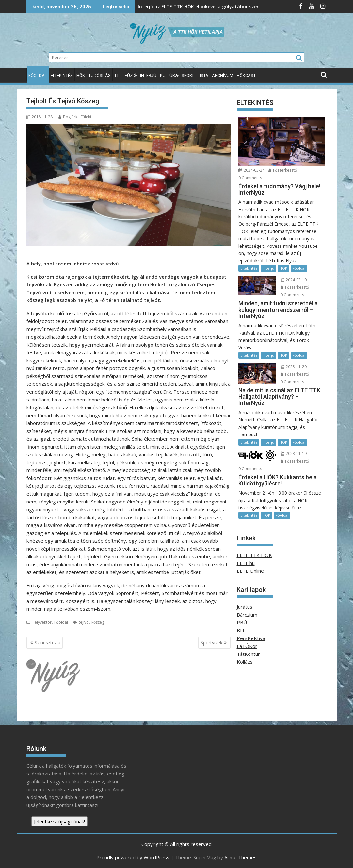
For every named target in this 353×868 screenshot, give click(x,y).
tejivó (84, 622)
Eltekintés (62, 75)
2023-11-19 (294, 454)
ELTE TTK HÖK (254, 555)
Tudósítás (100, 75)
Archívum (223, 75)
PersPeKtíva (251, 638)
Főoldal (38, 75)
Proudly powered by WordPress (133, 857)
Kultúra (169, 75)
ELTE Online (250, 571)
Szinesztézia (48, 643)
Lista (203, 75)
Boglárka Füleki (75, 117)
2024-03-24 (251, 170)
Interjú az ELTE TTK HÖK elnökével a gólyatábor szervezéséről (156, 6)
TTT (118, 75)
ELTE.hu (246, 563)
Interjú (148, 75)
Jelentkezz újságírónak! (59, 821)
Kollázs (245, 662)
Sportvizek (211, 643)
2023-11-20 (294, 367)
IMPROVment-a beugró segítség (250, 6)
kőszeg (98, 622)
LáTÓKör (247, 646)
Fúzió (131, 75)
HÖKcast (246, 75)
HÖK (81, 75)
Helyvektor (42, 622)
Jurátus (245, 607)
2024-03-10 (294, 280)
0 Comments (250, 178)
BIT (241, 630)
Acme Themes (241, 857)
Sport (188, 75)
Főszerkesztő (283, 170)
